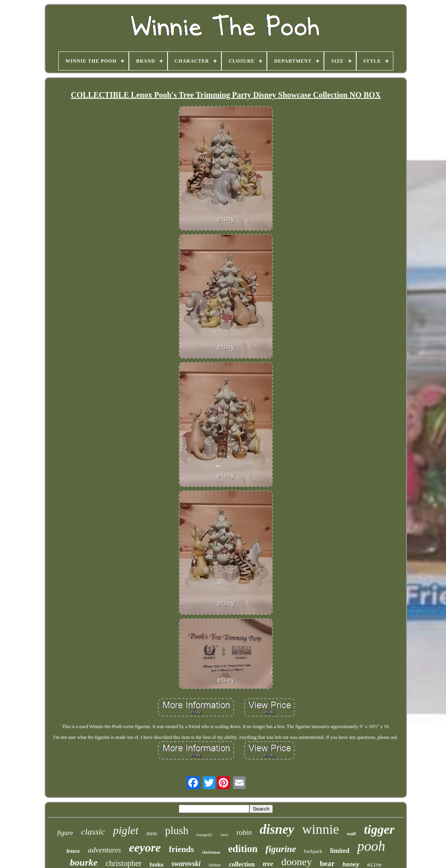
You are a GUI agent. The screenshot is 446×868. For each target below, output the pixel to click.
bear (327, 863)
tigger (379, 829)
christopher (124, 863)
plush (177, 831)
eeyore (145, 847)
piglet (126, 830)
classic (93, 832)
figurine (281, 849)
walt (351, 834)
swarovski (186, 864)
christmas (211, 852)
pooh (371, 846)
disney (277, 829)
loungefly (204, 835)
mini (152, 833)
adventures (105, 850)
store (225, 835)
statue (215, 865)
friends (181, 849)
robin (244, 833)
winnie (321, 829)
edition (243, 849)
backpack (313, 851)
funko (157, 865)
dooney (297, 862)
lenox (73, 851)
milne (375, 865)
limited (340, 851)
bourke (84, 862)
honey (351, 865)
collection (242, 864)
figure (65, 833)
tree (268, 864)
